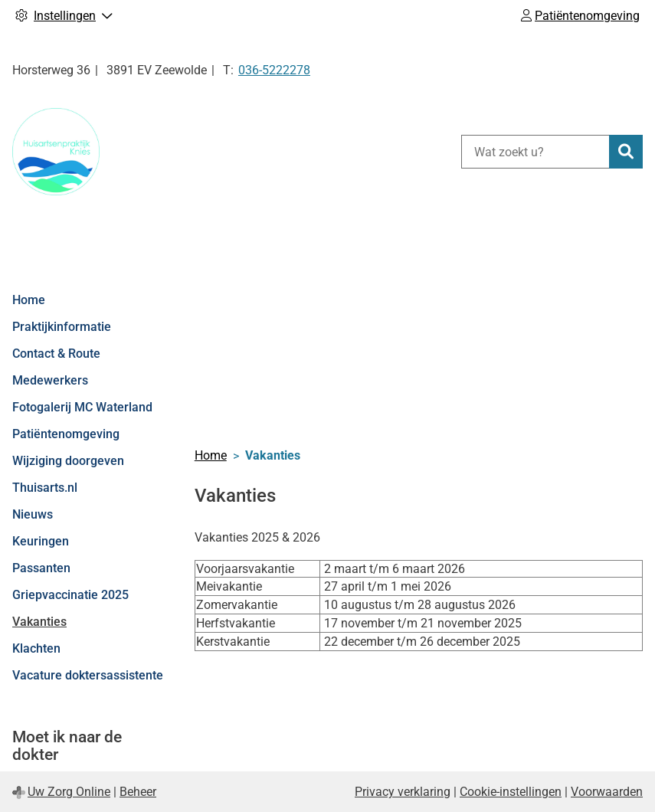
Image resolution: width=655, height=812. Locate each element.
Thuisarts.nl (45, 488)
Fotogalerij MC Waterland (82, 407)
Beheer (138, 792)
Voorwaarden (607, 792)
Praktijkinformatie (62, 327)
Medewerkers (50, 380)
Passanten (41, 568)
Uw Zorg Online (69, 792)
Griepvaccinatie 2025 (70, 595)
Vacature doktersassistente (88, 675)
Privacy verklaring (403, 792)
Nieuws (33, 514)
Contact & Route (56, 354)
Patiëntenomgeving (66, 434)
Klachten (36, 648)
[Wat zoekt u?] (535, 152)
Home (29, 300)
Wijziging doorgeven (68, 461)
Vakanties (39, 622)
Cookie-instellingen (511, 792)
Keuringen (41, 541)
